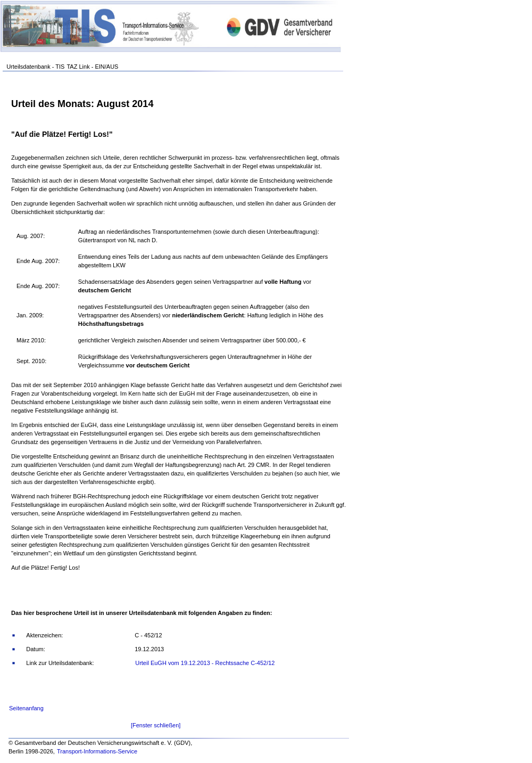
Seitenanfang (26, 708)
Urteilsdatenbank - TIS (35, 67)
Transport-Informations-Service (97, 751)
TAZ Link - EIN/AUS (92, 67)
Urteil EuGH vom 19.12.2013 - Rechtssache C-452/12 (205, 663)
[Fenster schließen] (156, 725)
